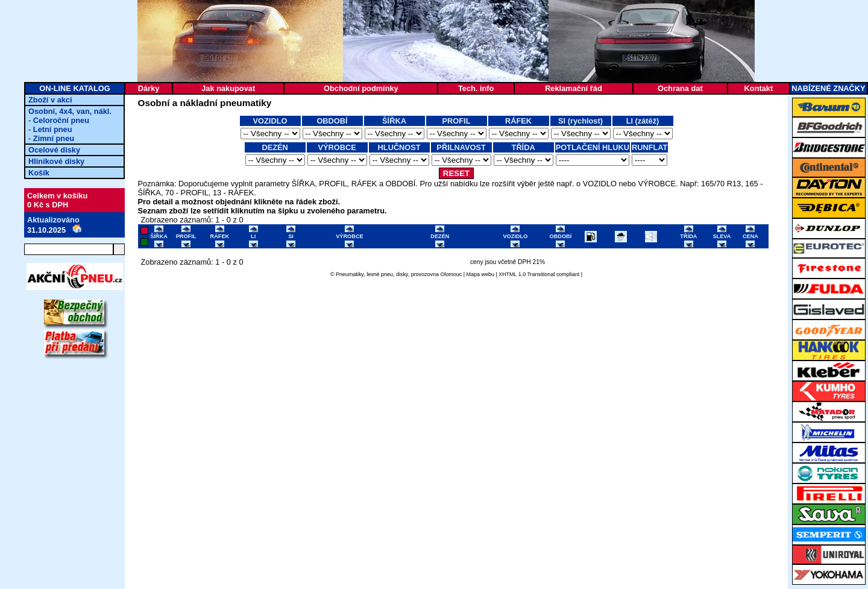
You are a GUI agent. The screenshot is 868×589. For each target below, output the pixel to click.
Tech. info (476, 88)
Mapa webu (480, 274)
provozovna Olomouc (437, 274)
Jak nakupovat (228, 88)
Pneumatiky (350, 274)
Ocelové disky (54, 150)
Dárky (149, 88)
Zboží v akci (50, 100)
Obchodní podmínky (361, 88)
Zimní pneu (54, 138)
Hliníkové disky (56, 161)
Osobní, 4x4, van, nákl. (70, 111)
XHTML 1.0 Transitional (527, 274)
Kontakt (759, 88)
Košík (39, 173)
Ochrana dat (680, 88)
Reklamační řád (574, 88)
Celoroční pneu (61, 120)
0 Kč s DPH (48, 205)
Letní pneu (53, 129)
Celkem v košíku (57, 196)
